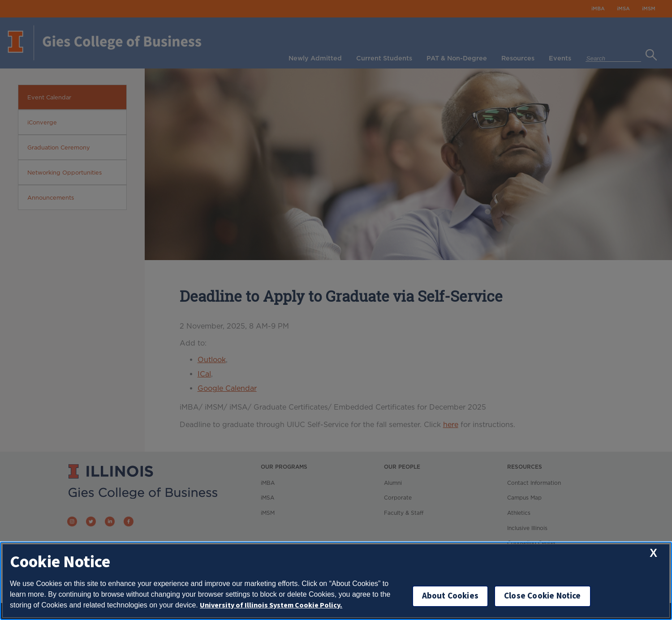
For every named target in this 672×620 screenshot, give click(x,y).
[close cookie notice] (653, 553)
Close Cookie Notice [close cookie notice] (543, 596)
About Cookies (450, 596)
